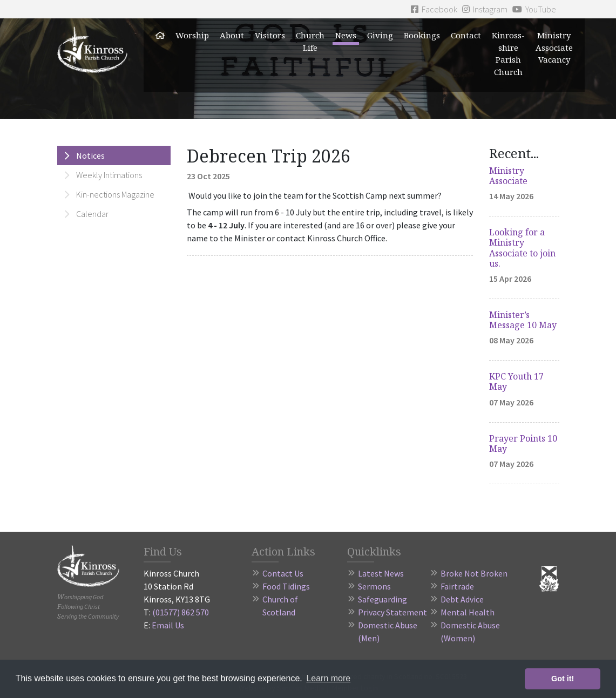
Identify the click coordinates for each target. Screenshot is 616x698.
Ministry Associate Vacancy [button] (554, 47)
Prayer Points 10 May (523, 443)
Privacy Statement (392, 612)
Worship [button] (192, 35)
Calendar (92, 214)
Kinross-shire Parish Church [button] (508, 53)
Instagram (485, 9)
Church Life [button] (310, 41)
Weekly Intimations (109, 175)
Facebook (434, 9)
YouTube (534, 9)
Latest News (381, 573)
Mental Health (468, 612)
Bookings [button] (422, 35)
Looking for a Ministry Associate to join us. (522, 248)
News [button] (346, 35)
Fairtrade (457, 586)
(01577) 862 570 (181, 612)
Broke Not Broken (474, 573)
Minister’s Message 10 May (523, 320)
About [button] (232, 35)
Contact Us (283, 573)
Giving (380, 35)
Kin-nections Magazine (115, 194)
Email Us (168, 625)
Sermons (374, 586)
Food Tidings (286, 586)
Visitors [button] (270, 35)
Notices (90, 155)
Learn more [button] (328, 678)
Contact (466, 35)
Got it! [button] (563, 679)
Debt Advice (462, 599)
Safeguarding (383, 599)
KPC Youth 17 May (516, 381)
